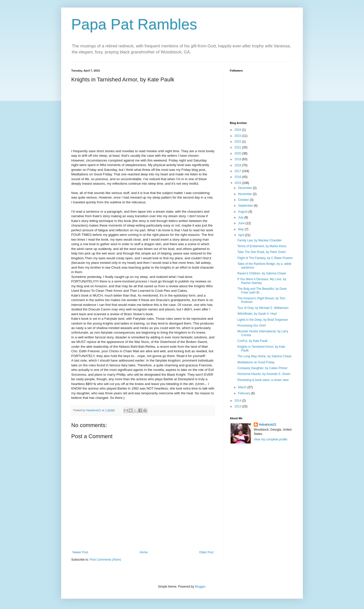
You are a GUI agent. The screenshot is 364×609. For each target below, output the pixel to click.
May (241, 229)
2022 (238, 142)
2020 (238, 153)
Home (144, 552)
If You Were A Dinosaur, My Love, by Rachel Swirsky (262, 281)
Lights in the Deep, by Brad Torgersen (263, 320)
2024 (238, 130)
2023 (238, 136)
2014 (238, 401)
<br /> (86, 117)
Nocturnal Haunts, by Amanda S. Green (264, 374)
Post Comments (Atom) (105, 560)
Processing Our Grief (251, 326)
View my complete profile (270, 439)
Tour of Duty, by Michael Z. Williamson (263, 308)
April (242, 235)
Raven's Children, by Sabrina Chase (262, 273)
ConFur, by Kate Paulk (252, 341)
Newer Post (80, 552)
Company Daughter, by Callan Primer (262, 368)
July (241, 217)
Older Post (206, 552)
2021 (238, 147)
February (245, 393)
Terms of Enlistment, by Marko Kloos (262, 246)
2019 (238, 159)
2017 (238, 171)
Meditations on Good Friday (256, 362)
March (243, 387)
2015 (238, 183)
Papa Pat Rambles (134, 24)
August (243, 212)
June (242, 223)
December (246, 188)
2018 (238, 165)
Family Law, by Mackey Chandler (260, 240)
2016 (238, 177)
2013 (238, 406)
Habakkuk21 (268, 425)
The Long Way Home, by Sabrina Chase (264, 356)
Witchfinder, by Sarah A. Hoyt (257, 314)
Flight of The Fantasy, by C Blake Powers (265, 258)
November (246, 194)
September (246, 206)
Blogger (200, 587)
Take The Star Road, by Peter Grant (261, 252)
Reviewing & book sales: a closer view (263, 380)
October (244, 200)
